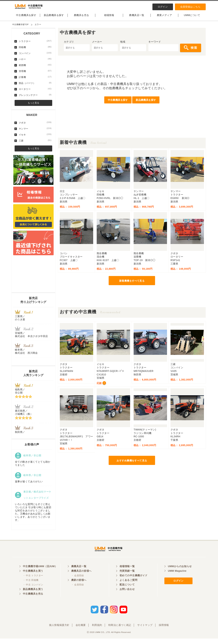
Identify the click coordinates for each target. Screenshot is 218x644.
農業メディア (164, 18)
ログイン (163, 7)
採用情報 (164, 630)
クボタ (35, 126)
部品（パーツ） (35, 86)
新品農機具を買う (33, 596)
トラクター (35, 44)
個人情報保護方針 (59, 630)
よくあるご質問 (128, 587)
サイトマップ (145, 630)
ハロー (35, 62)
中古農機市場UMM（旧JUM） (40, 573)
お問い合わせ (127, 596)
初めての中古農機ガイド (134, 582)
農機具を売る (81, 18)
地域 (123, 45)
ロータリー (35, 92)
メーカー (97, 45)
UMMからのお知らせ (180, 573)
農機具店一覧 (137, 18)
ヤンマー (35, 132)
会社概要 (81, 630)
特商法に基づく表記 (120, 630)
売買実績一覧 (127, 578)
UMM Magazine (177, 578)
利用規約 (97, 630)
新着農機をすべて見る (132, 284)
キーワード (155, 45)
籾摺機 (35, 68)
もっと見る (33, 106)
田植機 (35, 50)
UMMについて (192, 18)
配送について (127, 591)
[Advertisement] (132, 133)
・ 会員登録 (77, 582)
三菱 (35, 144)
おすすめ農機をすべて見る (132, 464)
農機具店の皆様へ (81, 578)
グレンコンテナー (35, 98)
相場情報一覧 (127, 573)
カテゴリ (69, 45)
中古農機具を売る (33, 601)
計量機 (35, 80)
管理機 (35, 74)
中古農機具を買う (33, 578)
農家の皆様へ (79, 587)
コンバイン (35, 56)
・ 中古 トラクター (33, 582)
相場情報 (109, 18)
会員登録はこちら (190, 7)
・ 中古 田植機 (31, 587)
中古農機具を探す (26, 18)
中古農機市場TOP (21, 27)
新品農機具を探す (54, 18)
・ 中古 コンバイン (33, 591)
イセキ (35, 138)
